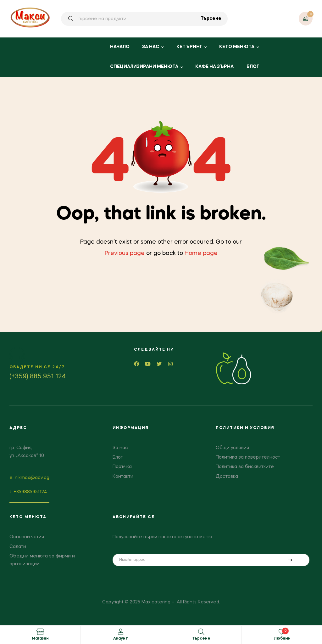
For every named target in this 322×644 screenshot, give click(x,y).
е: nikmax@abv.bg (29, 478)
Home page (201, 253)
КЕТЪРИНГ (189, 47)
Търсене (211, 19)
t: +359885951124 (28, 492)
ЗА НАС (151, 47)
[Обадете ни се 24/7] (17, 354)
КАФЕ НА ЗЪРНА (214, 67)
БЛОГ (253, 67)
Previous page (125, 253)
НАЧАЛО (120, 47)
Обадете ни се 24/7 (37, 367)
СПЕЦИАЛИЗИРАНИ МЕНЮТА (144, 67)
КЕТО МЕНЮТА (237, 47)
